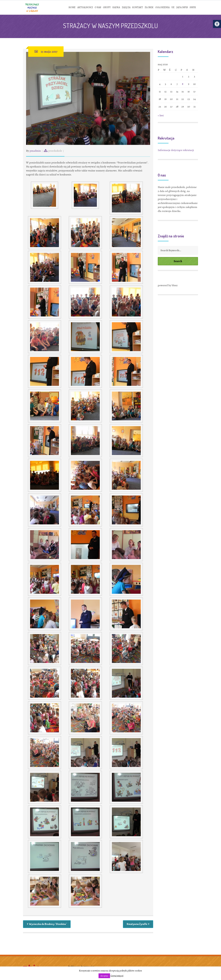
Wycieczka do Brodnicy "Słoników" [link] (49, 925)
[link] (217, 24)
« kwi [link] (161, 116)
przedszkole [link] (55, 151)
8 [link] (183, 85)
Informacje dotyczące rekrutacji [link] (176, 151)
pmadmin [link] (35, 151)
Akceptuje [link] (104, 976)
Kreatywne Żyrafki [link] (137, 925)
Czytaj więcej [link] (117, 976)
